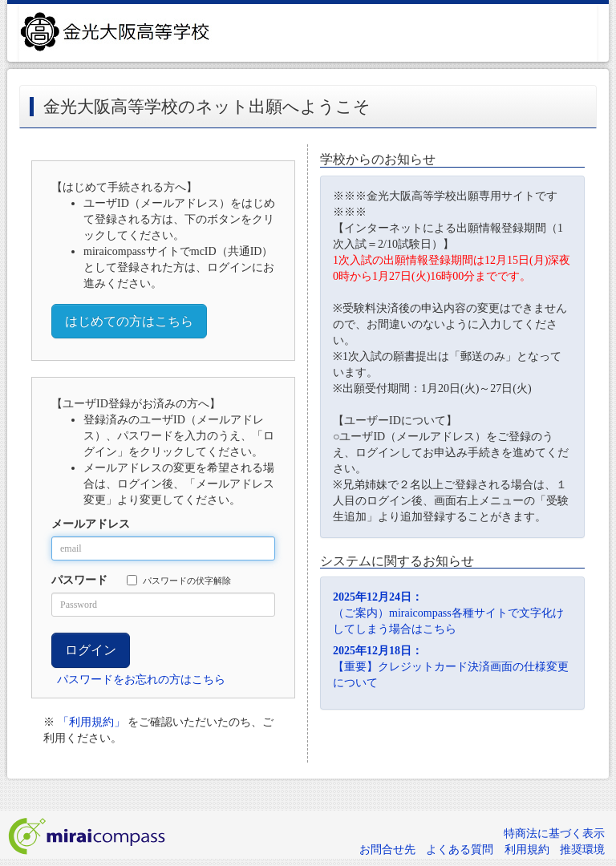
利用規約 (527, 850)
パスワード (79, 580)
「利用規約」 (91, 722)
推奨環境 (582, 850)
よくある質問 (460, 850)
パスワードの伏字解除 (179, 580)
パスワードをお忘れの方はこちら (141, 680)
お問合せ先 (387, 850)
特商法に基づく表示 (554, 834)
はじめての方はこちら (129, 321)
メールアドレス (91, 524)
